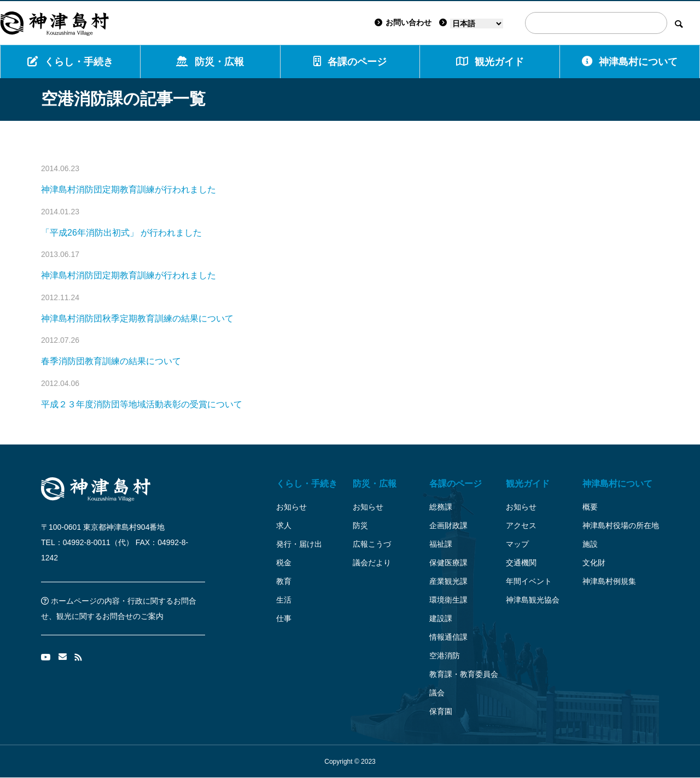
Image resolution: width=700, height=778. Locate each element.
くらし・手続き (70, 62)
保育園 (441, 711)
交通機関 (521, 563)
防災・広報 (210, 62)
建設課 (441, 618)
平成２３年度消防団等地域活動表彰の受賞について (142, 404)
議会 (437, 693)
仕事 (284, 618)
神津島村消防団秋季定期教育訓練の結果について (137, 318)
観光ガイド (528, 484)
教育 (284, 581)
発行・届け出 (299, 544)
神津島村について (630, 62)
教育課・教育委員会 (464, 674)
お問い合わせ (403, 22)
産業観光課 (448, 581)
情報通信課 (448, 637)
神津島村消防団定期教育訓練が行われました (129, 189)
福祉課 (441, 544)
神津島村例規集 (609, 581)
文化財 (594, 563)
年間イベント (529, 581)
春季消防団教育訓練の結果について (111, 361)
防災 (360, 525)
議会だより (372, 563)
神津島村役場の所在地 (621, 525)
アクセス (521, 525)
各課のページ (350, 62)
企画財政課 (448, 525)
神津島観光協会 (533, 600)
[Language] (477, 24)
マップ (517, 544)
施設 (590, 544)
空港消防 (445, 656)
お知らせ (291, 507)
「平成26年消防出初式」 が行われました (121, 233)
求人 (284, 525)
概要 (590, 507)
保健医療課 (448, 563)
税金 (284, 563)
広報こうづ (372, 544)
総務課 (441, 507)
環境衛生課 (448, 600)
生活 (284, 600)
